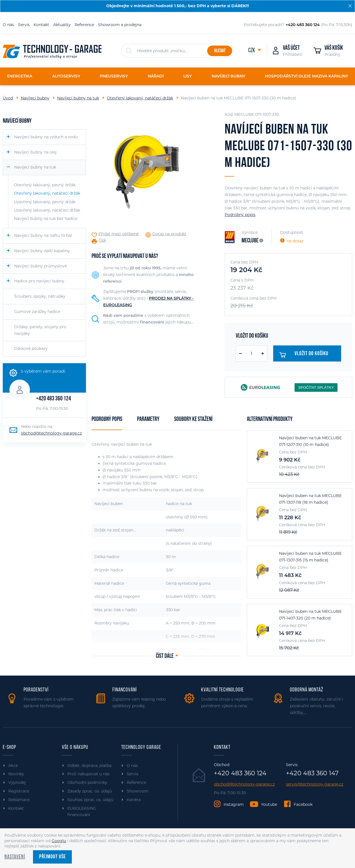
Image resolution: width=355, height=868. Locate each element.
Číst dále (165, 656)
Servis (24, 25)
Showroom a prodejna (120, 25)
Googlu (59, 841)
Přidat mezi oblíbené (119, 234)
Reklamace (19, 800)
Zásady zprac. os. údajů (90, 791)
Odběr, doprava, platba (89, 766)
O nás (8, 25)
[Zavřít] (350, 6)
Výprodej (17, 782)
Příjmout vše (52, 857)
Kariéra (134, 800)
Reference (84, 25)
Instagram (234, 804)
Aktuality (62, 25)
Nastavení (15, 857)
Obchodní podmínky (87, 782)
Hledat (220, 51)
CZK (252, 51)
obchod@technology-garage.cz (51, 433)
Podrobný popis (240, 215)
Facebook (303, 804)
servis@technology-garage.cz (315, 784)
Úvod (8, 98)
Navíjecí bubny (35, 98)
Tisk (102, 240)
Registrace (19, 791)
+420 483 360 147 (312, 773)
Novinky (16, 774)
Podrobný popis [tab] (107, 419)
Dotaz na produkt (169, 234)
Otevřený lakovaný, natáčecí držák (140, 98)
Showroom (138, 791)
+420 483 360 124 (54, 399)
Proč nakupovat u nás (88, 774)
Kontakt (41, 25)
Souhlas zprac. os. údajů (90, 800)
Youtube (269, 804)
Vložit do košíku (305, 355)
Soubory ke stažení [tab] (193, 419)
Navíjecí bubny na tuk (78, 98)
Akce (13, 766)
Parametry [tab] (148, 419)
